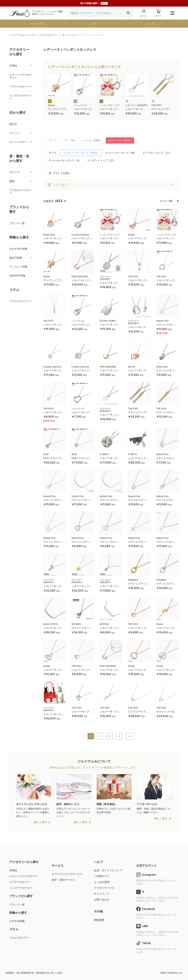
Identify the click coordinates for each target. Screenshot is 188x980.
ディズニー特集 (18, 267)
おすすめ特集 (17, 921)
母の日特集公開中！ (94, 3)
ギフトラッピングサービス (67, 874)
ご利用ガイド (102, 877)
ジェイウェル (80, 105)
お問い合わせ (102, 900)
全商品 (13, 66)
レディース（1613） (120, 140)
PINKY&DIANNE (80, 277)
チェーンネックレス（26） (121, 153)
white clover (162, 367)
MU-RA (132, 367)
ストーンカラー (18, 142)
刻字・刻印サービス (63, 880)
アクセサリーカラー (20, 192)
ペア (94, 24)
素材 (12, 181)
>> (130, 736)
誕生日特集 (16, 258)
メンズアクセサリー (20, 97)
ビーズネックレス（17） (157, 153)
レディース (38, 24)
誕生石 (13, 124)
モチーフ (15, 172)
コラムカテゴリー (20, 301)
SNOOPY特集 (17, 276)
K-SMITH (104, 455)
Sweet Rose (49, 235)
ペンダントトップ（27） (102, 160)
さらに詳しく (59, 185)
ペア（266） (70, 140)
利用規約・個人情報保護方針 (20, 973)
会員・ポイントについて (108, 870)
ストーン (15, 133)
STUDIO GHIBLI (108, 321)
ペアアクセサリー (20, 87)
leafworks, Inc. (175, 973)
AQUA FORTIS (51, 624)
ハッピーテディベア (109, 105)
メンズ (150, 24)
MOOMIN (76, 624)
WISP (46, 455)
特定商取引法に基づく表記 (49, 973)
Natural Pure (162, 321)
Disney (51, 105)
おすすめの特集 (18, 249)
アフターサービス (104, 888)
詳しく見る (40, 822)
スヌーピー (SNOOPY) (137, 105)
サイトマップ (102, 894)
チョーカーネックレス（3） (65, 160)
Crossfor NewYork (80, 235)
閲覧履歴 (99, 920)
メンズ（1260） (93, 140)
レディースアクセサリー (20, 76)
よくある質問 (102, 882)
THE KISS (156, 105)
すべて (53, 140)
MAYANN (104, 624)
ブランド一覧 (17, 223)
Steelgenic (133, 580)
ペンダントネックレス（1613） (81, 153)
